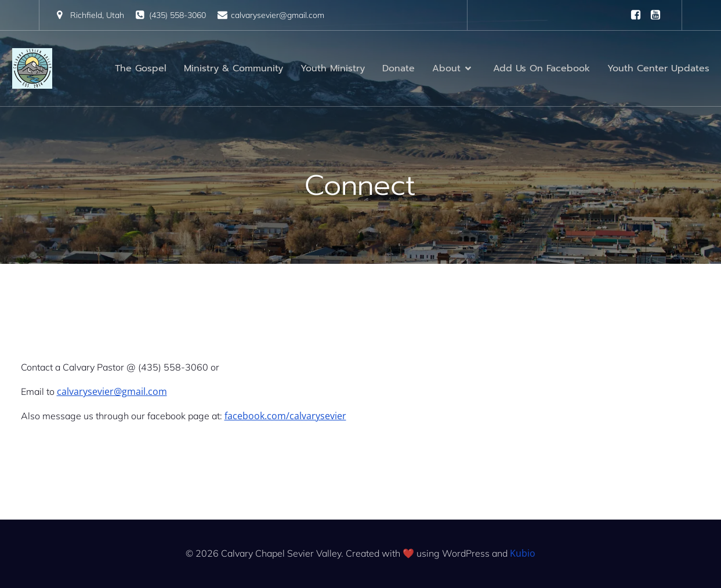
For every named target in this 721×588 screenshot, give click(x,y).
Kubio (523, 553)
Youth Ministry (333, 68)
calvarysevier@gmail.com (112, 391)
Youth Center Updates (658, 68)
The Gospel (141, 68)
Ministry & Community (233, 68)
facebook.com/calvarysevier (285, 416)
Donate (398, 68)
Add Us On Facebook (541, 68)
